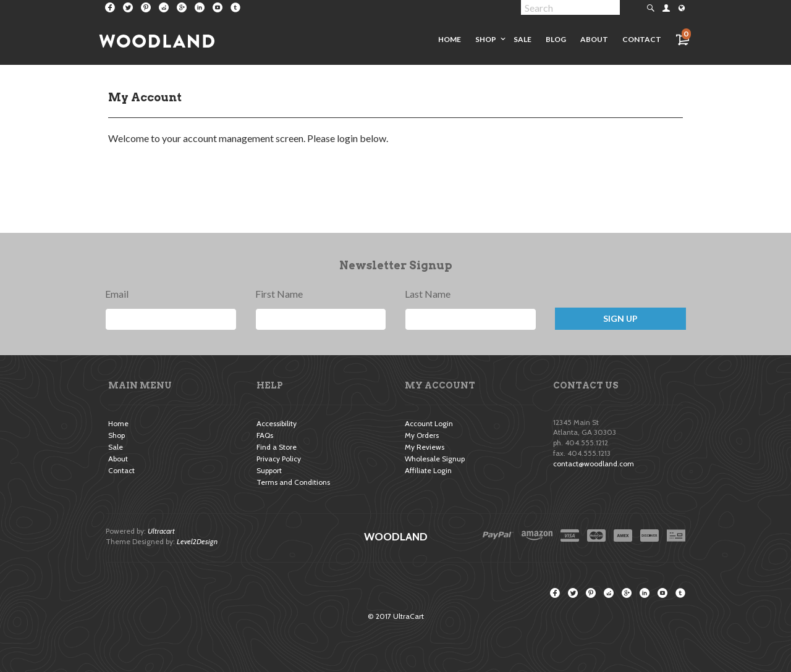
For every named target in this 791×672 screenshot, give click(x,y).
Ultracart (161, 531)
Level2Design (197, 541)
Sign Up (620, 318)
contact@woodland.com (594, 464)
